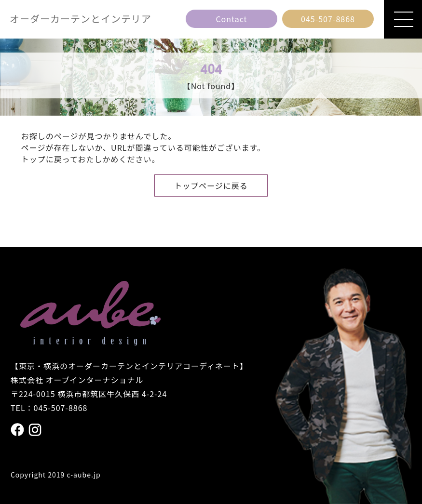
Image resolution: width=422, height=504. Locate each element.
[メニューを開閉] (403, 19)
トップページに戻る (211, 186)
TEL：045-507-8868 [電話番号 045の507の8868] (49, 408)
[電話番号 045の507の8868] (328, 19)
